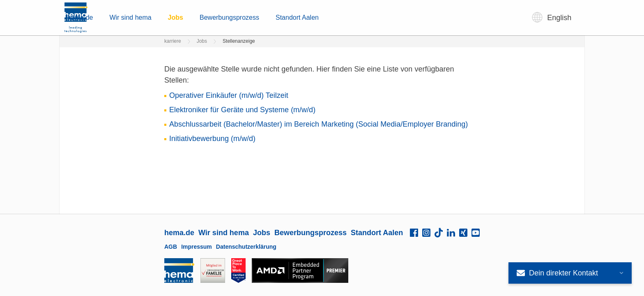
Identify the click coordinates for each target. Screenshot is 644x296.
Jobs (305, 17)
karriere (173, 41)
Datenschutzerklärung (246, 247)
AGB (171, 247)
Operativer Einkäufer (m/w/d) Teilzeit (229, 95)
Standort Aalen (426, 17)
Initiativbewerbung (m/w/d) (212, 139)
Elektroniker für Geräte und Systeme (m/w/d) (242, 110)
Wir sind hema (259, 17)
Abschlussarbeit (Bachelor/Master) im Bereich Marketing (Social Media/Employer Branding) (319, 124)
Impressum (197, 247)
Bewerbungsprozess (358, 17)
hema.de (209, 17)
